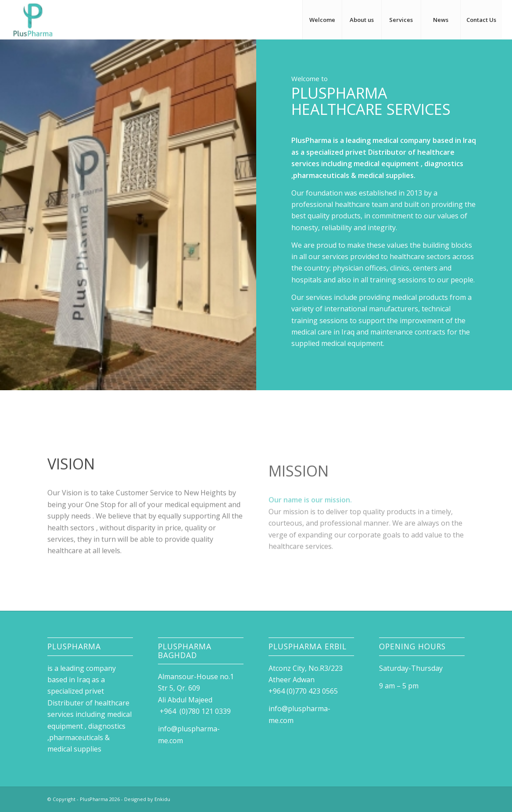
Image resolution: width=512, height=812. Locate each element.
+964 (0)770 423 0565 (305, 691)
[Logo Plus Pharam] (33, 20)
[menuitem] (322, 20)
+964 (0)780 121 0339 (194, 711)
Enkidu (162, 799)
